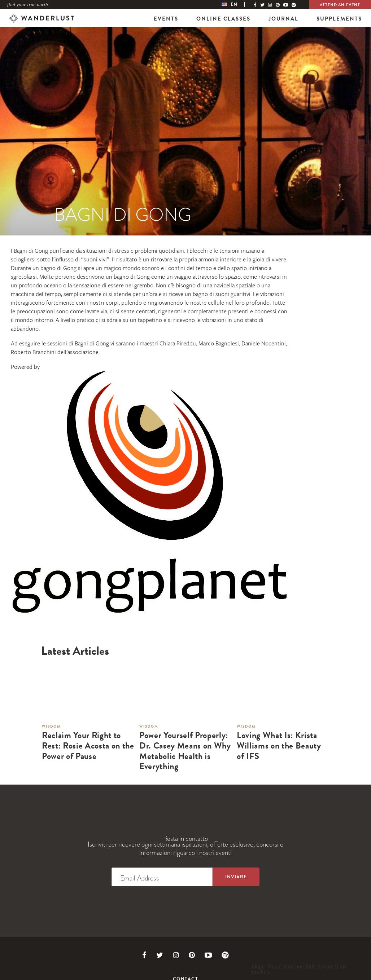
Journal (283, 19)
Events (166, 19)
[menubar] (237, 5)
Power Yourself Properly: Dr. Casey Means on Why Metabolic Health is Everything (185, 751)
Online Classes (223, 19)
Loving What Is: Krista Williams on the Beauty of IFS (279, 746)
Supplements (339, 19)
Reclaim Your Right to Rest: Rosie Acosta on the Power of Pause (88, 746)
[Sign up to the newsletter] (236, 877)
